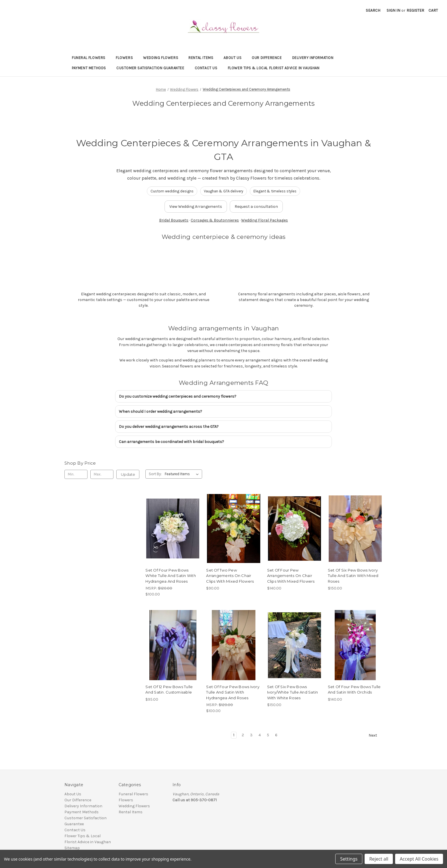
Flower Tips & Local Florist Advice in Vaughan (274, 68)
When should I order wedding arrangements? (160, 411)
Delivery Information (313, 58)
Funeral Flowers (89, 58)
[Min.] (76, 474)
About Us (232, 58)
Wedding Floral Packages (265, 220)
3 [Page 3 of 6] (251, 735)
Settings (349, 859)
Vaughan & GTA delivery (223, 191)
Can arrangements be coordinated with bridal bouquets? (171, 442)
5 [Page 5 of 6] (268, 735)
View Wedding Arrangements (196, 207)
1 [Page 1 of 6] (234, 735)
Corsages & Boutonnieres (215, 220)
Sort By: (155, 474)
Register (415, 10)
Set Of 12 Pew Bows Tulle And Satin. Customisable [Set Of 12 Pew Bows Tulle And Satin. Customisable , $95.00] (169, 690)
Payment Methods (89, 68)
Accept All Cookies (419, 859)
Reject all (379, 859)
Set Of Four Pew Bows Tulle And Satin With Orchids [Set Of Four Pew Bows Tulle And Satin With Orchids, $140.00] (354, 690)
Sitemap (72, 848)
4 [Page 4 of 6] (260, 735)
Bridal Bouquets (174, 220)
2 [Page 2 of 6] (243, 735)
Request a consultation (256, 207)
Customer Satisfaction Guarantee (150, 68)
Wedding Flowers (161, 58)
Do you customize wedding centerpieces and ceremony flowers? (178, 396)
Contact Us (206, 68)
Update (128, 474)
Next (375, 735)
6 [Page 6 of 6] (276, 735)
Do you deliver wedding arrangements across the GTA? (169, 427)
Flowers (124, 58)
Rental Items (201, 58)
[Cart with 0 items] (433, 10)
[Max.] (102, 474)
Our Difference (267, 58)
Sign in (393, 10)
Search (373, 10)
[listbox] (183, 474)
